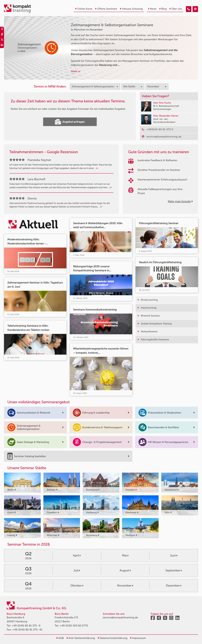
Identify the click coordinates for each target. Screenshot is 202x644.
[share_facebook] (2, 35)
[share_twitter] (2, 40)
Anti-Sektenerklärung (81, 638)
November (125, 586)
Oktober (77, 586)
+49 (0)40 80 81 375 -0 (26, 626)
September (174, 570)
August (125, 570)
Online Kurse (84, 9)
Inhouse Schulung (131, 9)
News (152, 9)
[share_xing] (2, 29)
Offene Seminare (106, 9)
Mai (125, 555)
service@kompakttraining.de (120, 617)
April (77, 555)
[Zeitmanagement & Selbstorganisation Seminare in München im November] (189, 9)
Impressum (138, 638)
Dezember (174, 586)
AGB (60, 638)
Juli (77, 570)
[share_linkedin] (2, 45)
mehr (76, 71)
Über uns (176, 9)
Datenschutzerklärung (113, 638)
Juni (174, 555)
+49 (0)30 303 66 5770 (74, 626)
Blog (163, 9)
